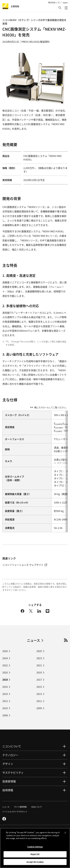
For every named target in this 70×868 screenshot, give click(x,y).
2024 (5, 658)
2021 (39, 665)
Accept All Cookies (35, 863)
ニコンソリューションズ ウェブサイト (25, 565)
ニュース (33, 640)
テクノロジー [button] (10, 755)
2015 (39, 687)
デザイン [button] (8, 764)
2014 (5, 694)
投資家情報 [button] (9, 781)
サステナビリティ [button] (13, 773)
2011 (39, 701)
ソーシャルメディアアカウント (15, 812)
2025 (39, 651)
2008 (5, 715)
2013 (39, 694)
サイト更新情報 (20, 807)
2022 (5, 665)
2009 (39, 708)
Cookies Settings (35, 848)
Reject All (35, 855)
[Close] (65, 834)
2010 (5, 708)
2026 (5, 651)
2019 (39, 672)
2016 (5, 687)
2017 (39, 680)
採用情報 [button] (8, 790)
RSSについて (37, 807)
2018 (5, 680)
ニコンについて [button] (12, 746)
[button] (60, 8)
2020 (5, 672)
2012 (5, 701)
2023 (39, 658)
